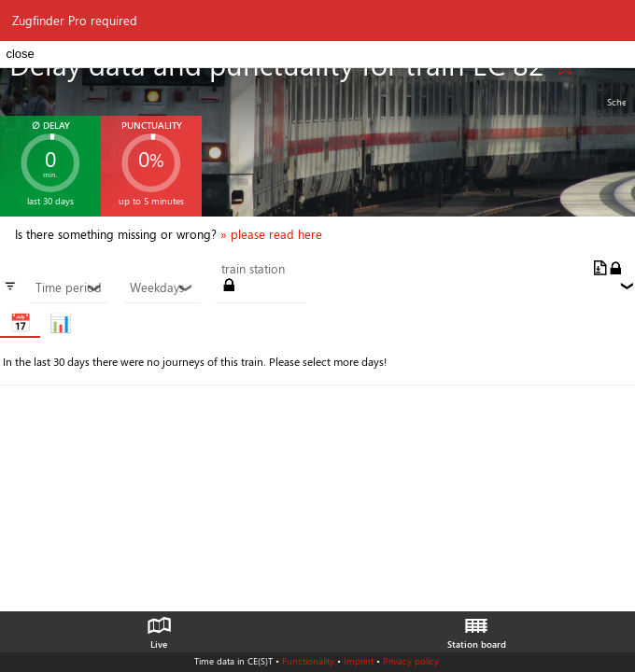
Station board (477, 628)
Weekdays (162, 287)
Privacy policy (411, 661)
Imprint (359, 661)
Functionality (308, 661)
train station (253, 269)
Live (159, 628)
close (20, 54)
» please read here (271, 234)
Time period (69, 287)
